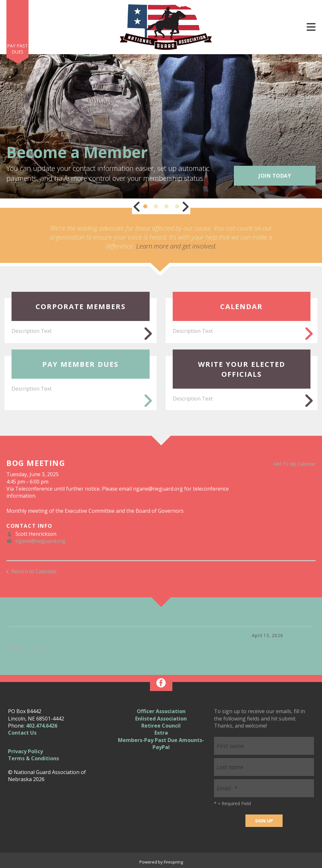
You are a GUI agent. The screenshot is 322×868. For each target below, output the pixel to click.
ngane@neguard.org (40, 541)
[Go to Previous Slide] (137, 206)
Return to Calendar (34, 571)
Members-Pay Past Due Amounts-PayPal (161, 744)
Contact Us (22, 733)
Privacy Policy (25, 751)
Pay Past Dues (17, 49)
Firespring (173, 862)
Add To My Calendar (294, 464)
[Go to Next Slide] (185, 206)
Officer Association (161, 711)
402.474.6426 (42, 726)
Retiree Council (161, 726)
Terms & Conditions (33, 758)
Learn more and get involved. (176, 246)
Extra (161, 733)
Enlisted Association (161, 719)
